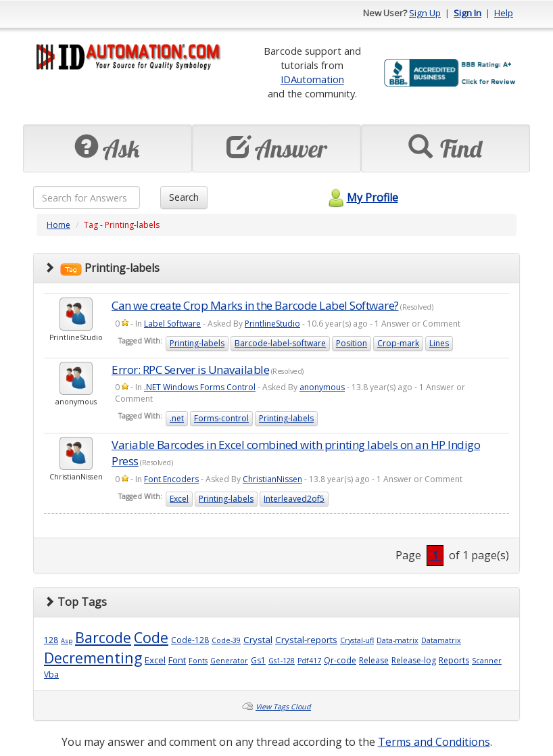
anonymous (322, 387)
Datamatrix (441, 640)
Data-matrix (398, 640)
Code (151, 637)
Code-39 (226, 640)
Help (504, 13)
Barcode (103, 637)
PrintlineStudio (272, 324)
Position (352, 343)
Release (374, 660)
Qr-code (340, 660)
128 (51, 640)
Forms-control (221, 418)
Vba (51, 675)
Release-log (414, 660)
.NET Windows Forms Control (200, 387)
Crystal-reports (306, 640)
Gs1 (258, 660)
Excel (179, 499)
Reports (454, 660)
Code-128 (190, 640)
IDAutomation (312, 79)
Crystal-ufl (357, 640)
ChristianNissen (272, 479)
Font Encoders (171, 479)
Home (58, 225)
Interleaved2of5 (294, 499)
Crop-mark (398, 343)
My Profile (361, 197)
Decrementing (93, 658)
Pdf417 (309, 661)
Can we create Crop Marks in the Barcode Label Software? (255, 305)
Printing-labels (197, 343)
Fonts (198, 661)
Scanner (487, 661)
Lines (439, 343)
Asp (67, 641)
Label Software (172, 324)
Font (177, 660)
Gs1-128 (282, 661)
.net (177, 418)
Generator (229, 661)
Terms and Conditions (434, 742)
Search (184, 197)
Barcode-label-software (280, 343)
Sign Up (425, 13)
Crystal (258, 640)
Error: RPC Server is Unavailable (190, 370)
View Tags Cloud (283, 707)
